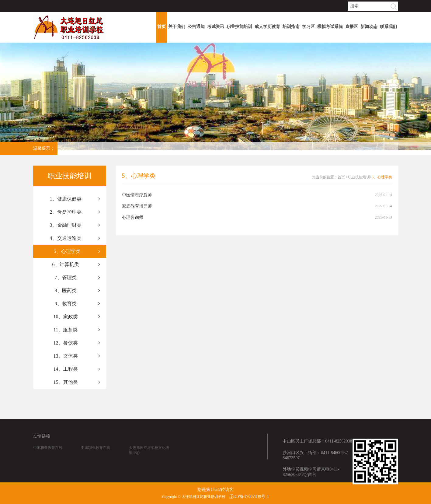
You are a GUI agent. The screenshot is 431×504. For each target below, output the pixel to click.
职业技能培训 (239, 27)
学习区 (308, 27)
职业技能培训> (360, 177)
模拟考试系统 (330, 27)
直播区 (352, 27)
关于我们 (177, 27)
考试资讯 (216, 27)
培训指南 (291, 27)
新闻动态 (369, 27)
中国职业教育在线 (48, 454)
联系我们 (388, 27)
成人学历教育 (267, 27)
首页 (162, 27)
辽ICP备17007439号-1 (249, 497)
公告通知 (196, 27)
